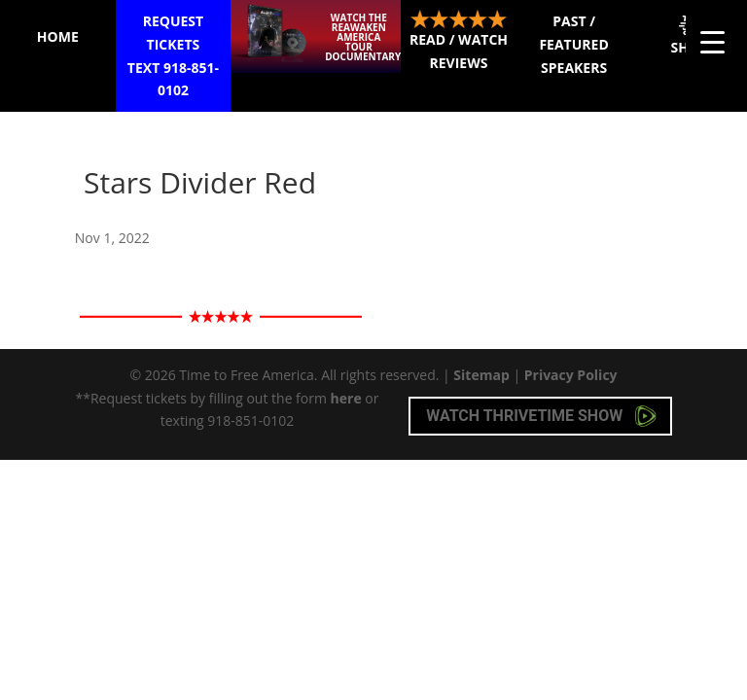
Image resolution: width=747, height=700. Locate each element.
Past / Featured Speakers (573, 44)
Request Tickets (174, 57)
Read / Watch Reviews (459, 41)
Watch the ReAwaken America (363, 37)
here (346, 398)
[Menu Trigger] (712, 41)
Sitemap (481, 375)
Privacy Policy (571, 375)
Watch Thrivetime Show (541, 416)
